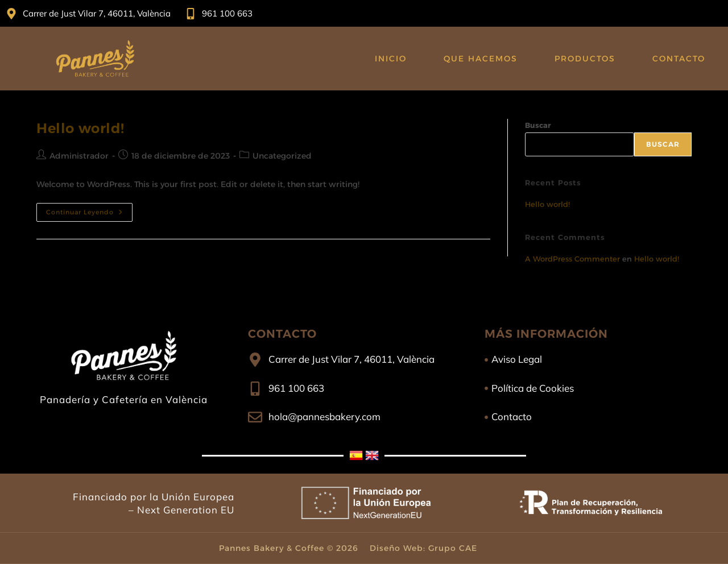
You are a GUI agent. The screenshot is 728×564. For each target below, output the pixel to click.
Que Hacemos (481, 59)
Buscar (538, 125)
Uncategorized (282, 156)
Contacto (679, 59)
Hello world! (80, 128)
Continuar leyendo (89, 210)
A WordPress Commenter (572, 259)
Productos (585, 59)
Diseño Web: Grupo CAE (423, 548)
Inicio (391, 59)
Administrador (79, 156)
